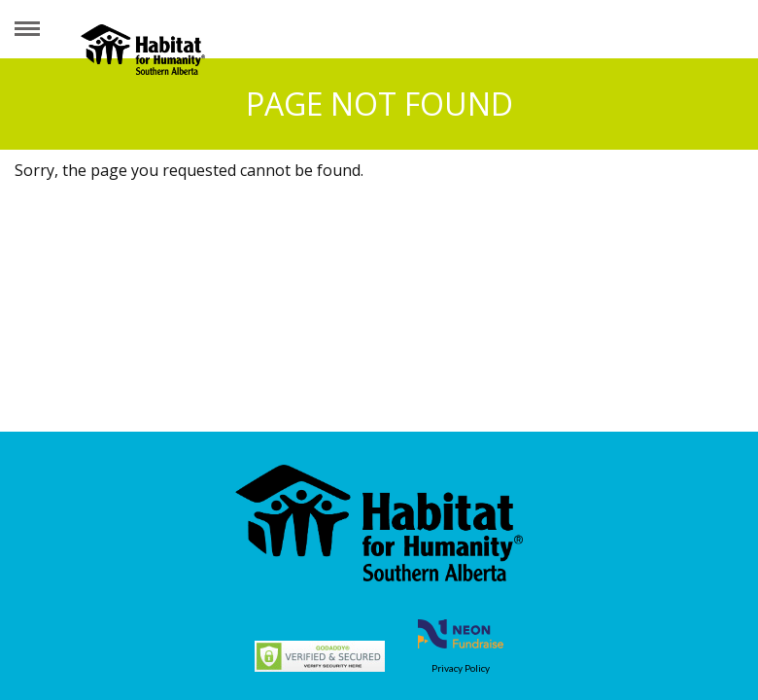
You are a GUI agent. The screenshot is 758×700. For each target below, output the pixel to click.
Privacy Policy (461, 668)
